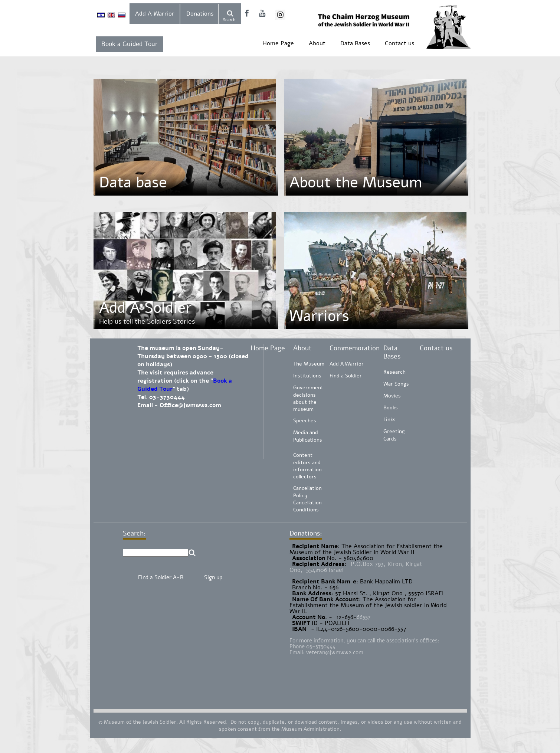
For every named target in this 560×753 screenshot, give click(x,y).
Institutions (307, 376)
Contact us (399, 43)
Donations (200, 14)
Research (394, 372)
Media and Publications (308, 436)
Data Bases (355, 43)
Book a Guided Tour (130, 44)
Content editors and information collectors (307, 466)
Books (391, 408)
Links (389, 420)
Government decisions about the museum (308, 398)
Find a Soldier (346, 376)
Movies (392, 396)
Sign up (213, 577)
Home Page (278, 43)
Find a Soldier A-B (161, 577)
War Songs (396, 384)
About (317, 43)
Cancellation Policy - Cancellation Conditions (307, 499)
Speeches (305, 421)
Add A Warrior (155, 14)
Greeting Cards (394, 435)
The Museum (309, 364)
